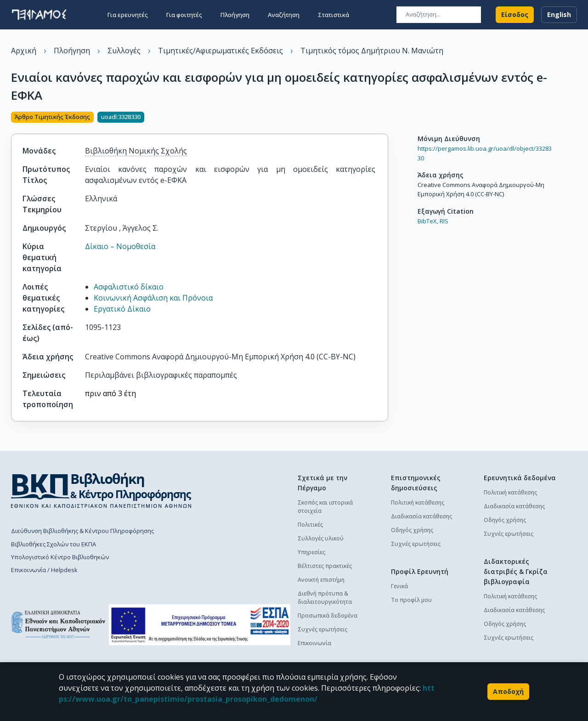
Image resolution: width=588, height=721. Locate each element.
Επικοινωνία (314, 643)
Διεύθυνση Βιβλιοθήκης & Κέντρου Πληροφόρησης (82, 531)
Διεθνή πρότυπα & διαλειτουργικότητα (325, 598)
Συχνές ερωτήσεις (322, 629)
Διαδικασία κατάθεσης (421, 516)
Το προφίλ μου (411, 600)
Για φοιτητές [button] (184, 15)
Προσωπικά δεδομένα (328, 616)
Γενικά (399, 586)
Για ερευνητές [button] (128, 15)
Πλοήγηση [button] (235, 15)
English (559, 15)
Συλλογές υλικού (321, 538)
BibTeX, (428, 221)
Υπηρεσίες (311, 552)
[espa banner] (200, 625)
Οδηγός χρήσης (412, 530)
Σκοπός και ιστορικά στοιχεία (325, 507)
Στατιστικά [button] (334, 15)
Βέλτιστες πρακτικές (325, 566)
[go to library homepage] (101, 490)
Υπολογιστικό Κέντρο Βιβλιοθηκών (60, 557)
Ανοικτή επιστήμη (321, 580)
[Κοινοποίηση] (384, 118)
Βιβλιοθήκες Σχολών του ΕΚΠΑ (54, 544)
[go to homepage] (39, 15)
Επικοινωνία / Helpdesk (44, 570)
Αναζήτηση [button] (284, 15)
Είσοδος (515, 15)
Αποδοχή (508, 692)
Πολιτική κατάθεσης (418, 502)
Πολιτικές (310, 525)
